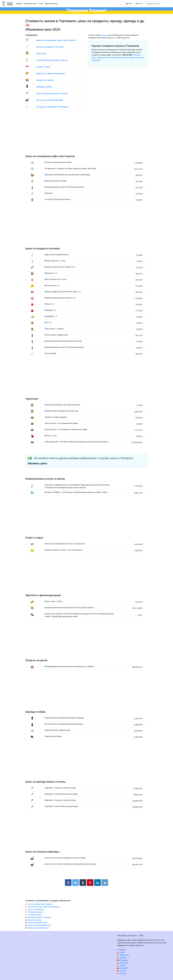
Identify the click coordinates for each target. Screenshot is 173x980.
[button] (139, 4)
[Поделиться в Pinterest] (90, 883)
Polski (121, 952)
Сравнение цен (30, 4)
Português (122, 960)
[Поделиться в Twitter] (75, 883)
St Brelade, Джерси (36, 912)
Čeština (121, 966)
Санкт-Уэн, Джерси (36, 909)
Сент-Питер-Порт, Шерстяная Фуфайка (44, 907)
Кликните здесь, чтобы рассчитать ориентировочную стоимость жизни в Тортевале (118, 58)
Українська (123, 955)
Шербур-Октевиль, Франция (39, 917)
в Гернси (104, 35)
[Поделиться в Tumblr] (83, 883)
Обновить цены (37, 463)
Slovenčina (123, 963)
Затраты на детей (45, 80)
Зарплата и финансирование (50, 73)
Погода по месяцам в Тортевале (52, 107)
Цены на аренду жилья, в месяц (52, 93)
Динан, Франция (35, 920)
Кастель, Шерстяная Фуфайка (40, 904)
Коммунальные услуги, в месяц (52, 60)
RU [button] (128, 4)
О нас (41, 4)
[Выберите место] (158, 4)
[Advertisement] (86, 134)
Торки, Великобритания (38, 923)
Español (121, 958)
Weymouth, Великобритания (39, 925)
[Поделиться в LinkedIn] (98, 883)
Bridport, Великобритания (39, 928)
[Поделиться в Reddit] (105, 883)
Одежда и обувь (44, 87)
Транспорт (41, 53)
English (121, 950)
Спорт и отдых (43, 67)
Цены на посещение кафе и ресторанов (56, 40)
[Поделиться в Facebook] (68, 883)
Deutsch (122, 971)
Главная (19, 4)
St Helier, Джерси (35, 915)
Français (122, 974)
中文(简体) (122, 968)
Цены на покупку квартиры (50, 100)
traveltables (10, 4)
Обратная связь (51, 4)
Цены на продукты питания (50, 47)
